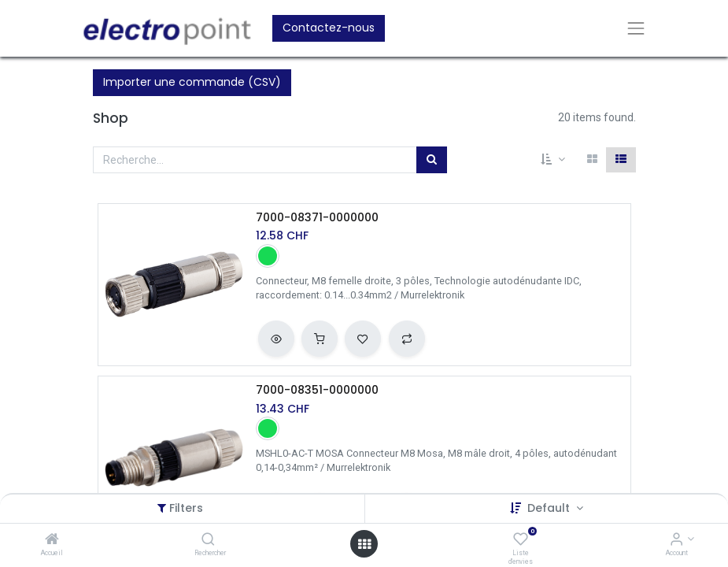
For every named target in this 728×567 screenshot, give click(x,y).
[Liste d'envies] (521, 540)
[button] (553, 160)
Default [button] (550, 508)
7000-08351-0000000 (317, 390)
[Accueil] (52, 540)
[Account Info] (676, 540)
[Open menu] (364, 544)
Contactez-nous (329, 28)
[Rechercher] (208, 540)
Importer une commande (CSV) (192, 82)
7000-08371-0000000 (317, 218)
